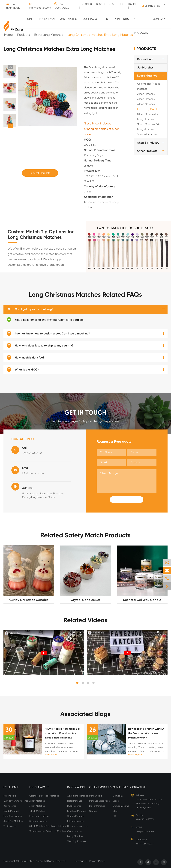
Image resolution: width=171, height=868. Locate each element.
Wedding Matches (77, 841)
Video (116, 801)
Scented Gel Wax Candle (142, 600)
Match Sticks (96, 796)
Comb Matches (11, 811)
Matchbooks (10, 796)
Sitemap (79, 861)
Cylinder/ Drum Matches (16, 801)
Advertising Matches (78, 796)
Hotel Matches (75, 801)
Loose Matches (91, 19)
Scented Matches (147, 134)
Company (159, 19)
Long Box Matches (13, 816)
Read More (51, 755)
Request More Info (40, 173)
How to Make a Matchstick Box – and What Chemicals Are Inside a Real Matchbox (62, 733)
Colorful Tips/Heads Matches (149, 86)
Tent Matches (10, 826)
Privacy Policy (97, 861)
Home (29, 19)
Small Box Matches (13, 821)
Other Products (141, 26)
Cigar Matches (75, 831)
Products (146, 49)
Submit (126, 500)
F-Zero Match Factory (31, 861)
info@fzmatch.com (40, 8)
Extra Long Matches (149, 109)
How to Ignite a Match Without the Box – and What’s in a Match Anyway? (146, 733)
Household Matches (77, 826)
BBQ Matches (74, 806)
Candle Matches (76, 816)
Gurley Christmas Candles (29, 600)
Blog (115, 811)
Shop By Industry (118, 19)
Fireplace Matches (77, 811)
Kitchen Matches (76, 821)
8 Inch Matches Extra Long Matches (149, 117)
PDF (115, 816)
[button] (10, 67)
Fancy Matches (75, 836)
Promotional (46, 19)
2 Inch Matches (146, 94)
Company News (121, 806)
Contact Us (138, 787)
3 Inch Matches (146, 99)
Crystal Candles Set (86, 600)
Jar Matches (68, 19)
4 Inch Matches (146, 104)
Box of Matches (97, 806)
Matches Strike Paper (100, 801)
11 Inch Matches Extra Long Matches (149, 127)
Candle (93, 811)
